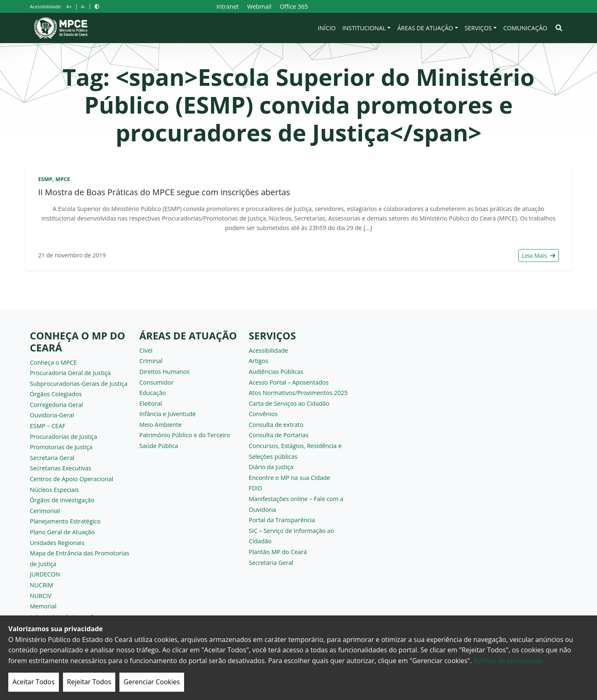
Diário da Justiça (271, 467)
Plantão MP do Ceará (278, 552)
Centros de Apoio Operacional (72, 479)
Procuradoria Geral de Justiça (70, 373)
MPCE (63, 179)
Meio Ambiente (160, 425)
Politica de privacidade (508, 661)
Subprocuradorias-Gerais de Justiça (79, 384)
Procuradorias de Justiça (63, 437)
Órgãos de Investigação (62, 500)
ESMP (45, 179)
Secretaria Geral (52, 458)
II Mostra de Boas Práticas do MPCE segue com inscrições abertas (164, 192)
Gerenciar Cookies (152, 682)
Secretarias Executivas (61, 468)
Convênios (263, 414)
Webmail (259, 6)
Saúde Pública (159, 446)
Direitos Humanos (164, 372)
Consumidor (157, 382)
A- (83, 6)
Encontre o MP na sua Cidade (289, 478)
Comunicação (525, 28)
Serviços (478, 28)
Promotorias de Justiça (61, 447)
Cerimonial (45, 511)
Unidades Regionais (57, 543)
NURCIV (41, 596)
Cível (146, 350)
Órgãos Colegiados (56, 394)
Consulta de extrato (276, 425)
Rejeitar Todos (89, 682)
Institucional (364, 28)
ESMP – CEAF (48, 426)
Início (327, 28)
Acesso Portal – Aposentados (289, 382)
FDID (255, 488)
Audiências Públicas (276, 372)
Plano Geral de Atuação (62, 532)
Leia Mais (539, 256)
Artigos (258, 361)
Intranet (228, 6)
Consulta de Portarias (279, 435)
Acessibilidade (268, 350)
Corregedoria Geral (56, 405)
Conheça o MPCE (53, 362)
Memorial (43, 606)
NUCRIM (41, 585)
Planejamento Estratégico (65, 521)
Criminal (151, 361)
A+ (69, 6)
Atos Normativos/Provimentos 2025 (298, 393)
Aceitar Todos (34, 682)
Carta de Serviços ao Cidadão (289, 403)
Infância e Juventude (167, 414)
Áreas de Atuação (425, 28)
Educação (153, 393)
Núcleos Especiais (54, 490)
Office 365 (294, 6)
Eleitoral (151, 403)
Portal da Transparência (282, 520)
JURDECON (45, 574)
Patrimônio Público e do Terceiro (185, 435)
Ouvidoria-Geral (52, 415)
